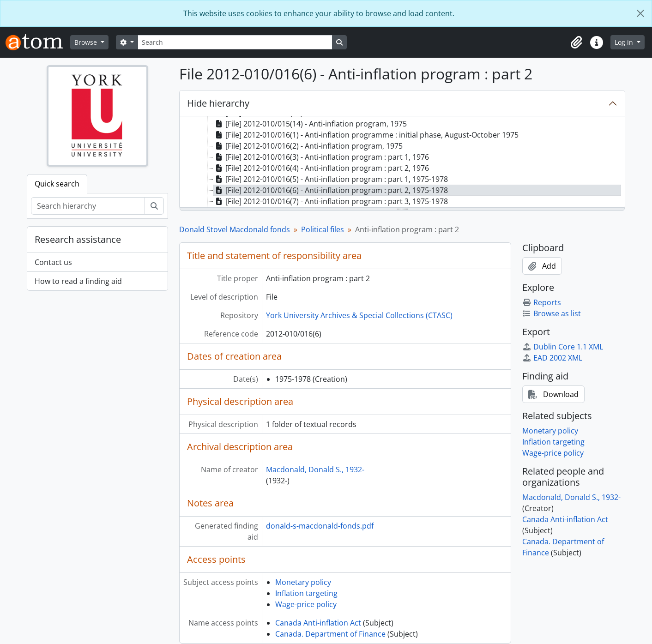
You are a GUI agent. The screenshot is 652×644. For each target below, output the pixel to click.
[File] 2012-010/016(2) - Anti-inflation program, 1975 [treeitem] (308, 146)
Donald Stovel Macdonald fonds (235, 229)
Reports (542, 302)
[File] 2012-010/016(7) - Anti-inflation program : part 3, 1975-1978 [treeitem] (331, 201)
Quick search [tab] (57, 184)
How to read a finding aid (78, 281)
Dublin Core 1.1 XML (563, 347)
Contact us (53, 262)
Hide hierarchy (218, 103)
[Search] (235, 42)
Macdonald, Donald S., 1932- (315, 469)
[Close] (640, 13)
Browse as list (552, 313)
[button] (576, 42)
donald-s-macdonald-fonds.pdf (320, 526)
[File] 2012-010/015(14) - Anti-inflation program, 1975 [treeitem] (310, 124)
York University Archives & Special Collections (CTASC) (359, 315)
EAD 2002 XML (552, 358)
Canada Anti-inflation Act (318, 623)
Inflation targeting (306, 593)
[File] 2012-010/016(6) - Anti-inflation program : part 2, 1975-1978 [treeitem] (331, 190)
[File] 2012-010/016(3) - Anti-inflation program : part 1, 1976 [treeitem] (321, 157)
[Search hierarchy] (88, 206)
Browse (87, 42)
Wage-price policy (306, 604)
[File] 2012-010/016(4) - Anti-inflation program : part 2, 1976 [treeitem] (321, 168)
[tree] (402, 163)
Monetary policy (303, 582)
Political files (323, 229)
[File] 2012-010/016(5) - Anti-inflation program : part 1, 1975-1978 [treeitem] (331, 179)
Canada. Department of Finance (330, 634)
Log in (625, 42)
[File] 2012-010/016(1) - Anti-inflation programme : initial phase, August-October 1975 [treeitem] (366, 135)
